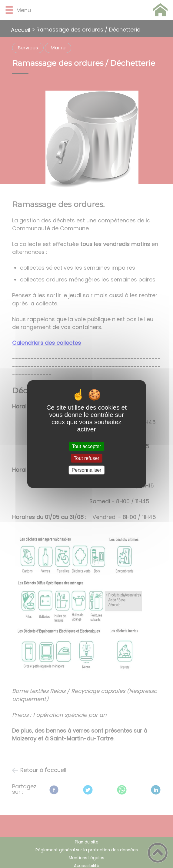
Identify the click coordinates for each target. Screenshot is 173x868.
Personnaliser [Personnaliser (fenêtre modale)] (87, 470)
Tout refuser (86, 458)
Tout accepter (86, 446)
